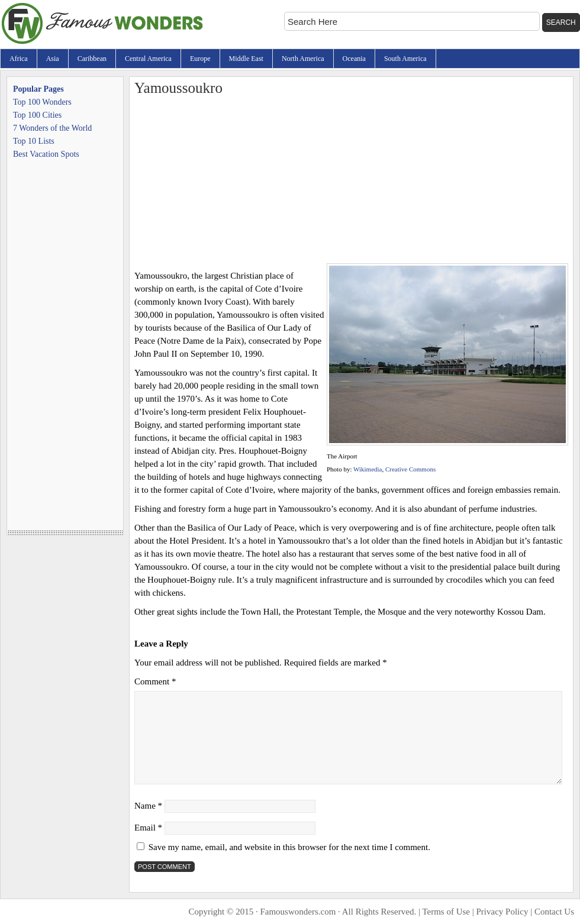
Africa (19, 59)
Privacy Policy (502, 912)
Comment (155, 681)
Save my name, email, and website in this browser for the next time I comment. (289, 847)
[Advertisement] (351, 180)
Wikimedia (368, 469)
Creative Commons (410, 469)
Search (561, 22)
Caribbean (92, 59)
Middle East (246, 59)
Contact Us (554, 912)
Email (148, 828)
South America (405, 59)
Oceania (354, 59)
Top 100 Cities (37, 115)
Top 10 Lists (34, 141)
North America (303, 59)
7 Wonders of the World (52, 128)
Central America (148, 59)
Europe (200, 59)
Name (148, 806)
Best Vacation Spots (46, 154)
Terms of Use (446, 912)
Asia (53, 59)
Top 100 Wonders (42, 102)
